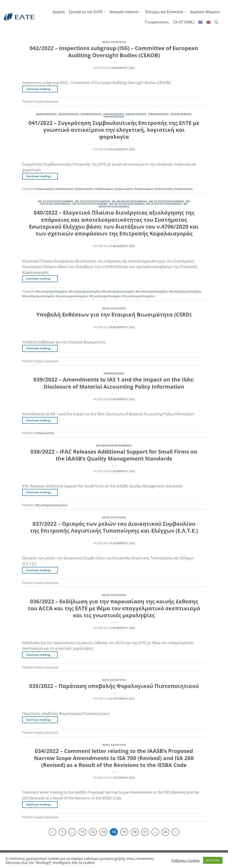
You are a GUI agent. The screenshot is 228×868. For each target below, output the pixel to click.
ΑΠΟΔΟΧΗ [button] (213, 860)
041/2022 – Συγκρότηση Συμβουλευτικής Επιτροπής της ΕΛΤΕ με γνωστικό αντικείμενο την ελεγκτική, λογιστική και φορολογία (114, 130)
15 (124, 832)
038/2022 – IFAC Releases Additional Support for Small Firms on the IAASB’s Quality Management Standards (114, 455)
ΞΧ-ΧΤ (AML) (184, 22)
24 (165, 832)
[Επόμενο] (176, 832)
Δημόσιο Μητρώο (206, 12)
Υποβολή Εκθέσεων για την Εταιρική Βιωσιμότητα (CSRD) (114, 314)
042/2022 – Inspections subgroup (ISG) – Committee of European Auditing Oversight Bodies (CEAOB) (114, 51)
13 (103, 832)
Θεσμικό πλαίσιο (125, 12)
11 (82, 832)
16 (135, 832)
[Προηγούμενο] (53, 832)
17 (145, 832)
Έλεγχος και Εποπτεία (165, 12)
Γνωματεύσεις (157, 22)
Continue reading (40, 89)
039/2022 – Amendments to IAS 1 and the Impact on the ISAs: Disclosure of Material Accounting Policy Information (114, 383)
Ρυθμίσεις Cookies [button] (186, 860)
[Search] (216, 22)
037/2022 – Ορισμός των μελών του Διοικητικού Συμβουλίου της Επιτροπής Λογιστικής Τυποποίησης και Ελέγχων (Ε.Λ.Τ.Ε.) (114, 527)
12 (93, 832)
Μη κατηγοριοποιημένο (56, 201)
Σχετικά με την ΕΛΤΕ (87, 12)
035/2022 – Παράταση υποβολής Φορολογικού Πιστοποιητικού (114, 686)
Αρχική (59, 12)
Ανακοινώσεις (46, 114)
